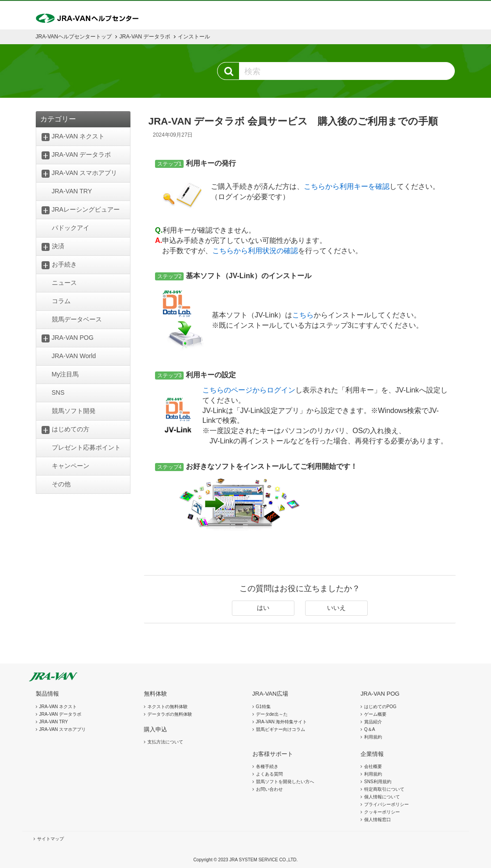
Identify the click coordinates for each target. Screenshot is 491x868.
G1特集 (263, 707)
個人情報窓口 (378, 820)
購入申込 (155, 729)
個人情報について (382, 797)
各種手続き (267, 766)
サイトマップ (50, 839)
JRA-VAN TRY (54, 722)
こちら (303, 315)
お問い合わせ (269, 789)
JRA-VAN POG (380, 694)
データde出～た (272, 714)
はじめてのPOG (380, 707)
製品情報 (47, 694)
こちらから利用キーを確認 (347, 186)
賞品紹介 (373, 722)
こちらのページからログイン (249, 390)
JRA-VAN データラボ (145, 37)
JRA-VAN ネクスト (58, 707)
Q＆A (369, 729)
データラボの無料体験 (170, 714)
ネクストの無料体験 (168, 707)
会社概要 (373, 766)
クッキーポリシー (382, 812)
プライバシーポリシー (386, 804)
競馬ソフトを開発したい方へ (285, 782)
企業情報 (372, 754)
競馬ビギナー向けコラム (281, 729)
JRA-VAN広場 (271, 694)
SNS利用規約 (378, 782)
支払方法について (165, 742)
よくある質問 (269, 774)
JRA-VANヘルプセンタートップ (74, 37)
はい (263, 608)
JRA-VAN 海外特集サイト (282, 722)
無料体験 (155, 694)
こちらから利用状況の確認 (255, 251)
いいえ (336, 608)
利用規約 (373, 737)
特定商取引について (384, 789)
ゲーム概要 (375, 714)
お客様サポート (273, 754)
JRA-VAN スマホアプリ (63, 729)
